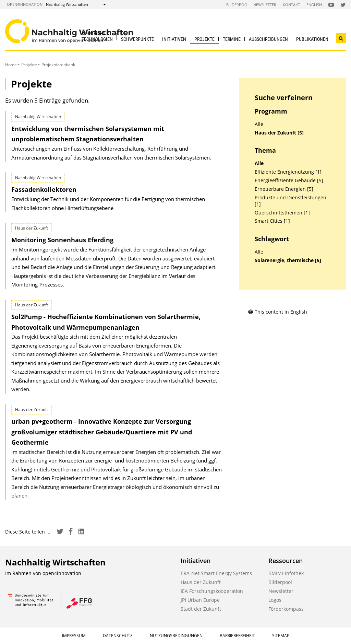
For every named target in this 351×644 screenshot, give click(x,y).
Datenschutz (118, 636)
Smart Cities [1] (272, 221)
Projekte (204, 39)
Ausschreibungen (268, 39)
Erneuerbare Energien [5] (284, 189)
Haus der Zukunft (201, 582)
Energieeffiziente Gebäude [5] (289, 180)
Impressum (74, 636)
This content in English (277, 312)
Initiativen (174, 39)
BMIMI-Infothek (286, 573)
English (314, 5)
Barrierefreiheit (237, 636)
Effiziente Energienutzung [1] (288, 172)
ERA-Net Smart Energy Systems (216, 573)
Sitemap (281, 636)
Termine (232, 39)
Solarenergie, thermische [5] (288, 260)
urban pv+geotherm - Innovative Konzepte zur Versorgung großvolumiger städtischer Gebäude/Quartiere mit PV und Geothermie (102, 432)
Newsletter (265, 5)
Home (11, 65)
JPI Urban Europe (200, 600)
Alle (259, 124)
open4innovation (25, 4)
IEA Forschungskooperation (212, 591)
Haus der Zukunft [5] (279, 133)
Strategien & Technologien (97, 36)
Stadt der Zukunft (201, 609)
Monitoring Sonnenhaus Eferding (62, 240)
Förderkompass (286, 609)
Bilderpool (238, 5)
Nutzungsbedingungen (176, 636)
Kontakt (291, 5)
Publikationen (312, 39)
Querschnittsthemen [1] (282, 213)
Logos (275, 600)
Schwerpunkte (137, 39)
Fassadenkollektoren (44, 189)
